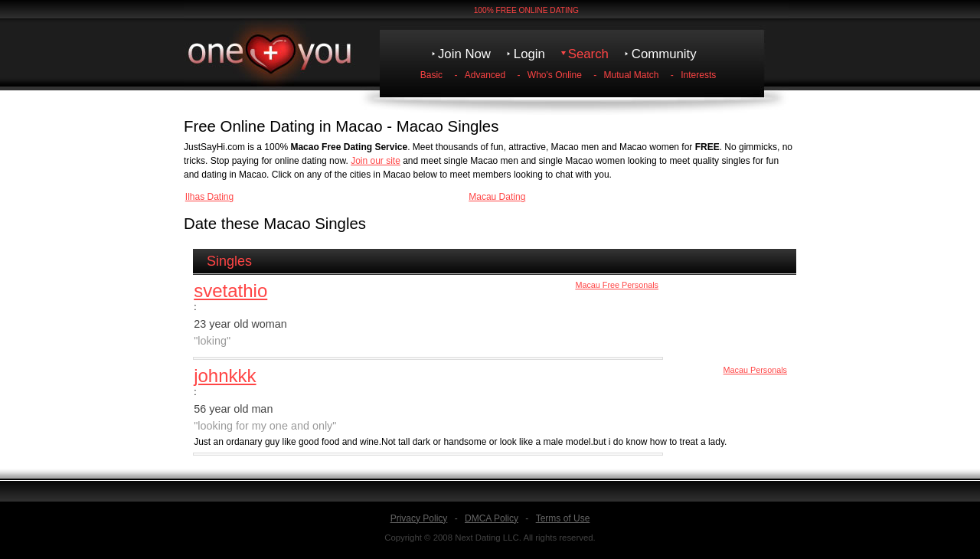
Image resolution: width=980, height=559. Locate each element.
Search (588, 54)
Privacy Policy (419, 518)
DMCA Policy (492, 518)
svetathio (230, 291)
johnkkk (225, 376)
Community (664, 54)
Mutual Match (632, 75)
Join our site (376, 161)
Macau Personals (755, 370)
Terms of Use (563, 518)
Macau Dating (497, 197)
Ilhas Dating (209, 197)
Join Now (464, 54)
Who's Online (555, 75)
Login (529, 54)
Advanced (485, 75)
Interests (698, 75)
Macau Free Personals (617, 285)
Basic (431, 75)
